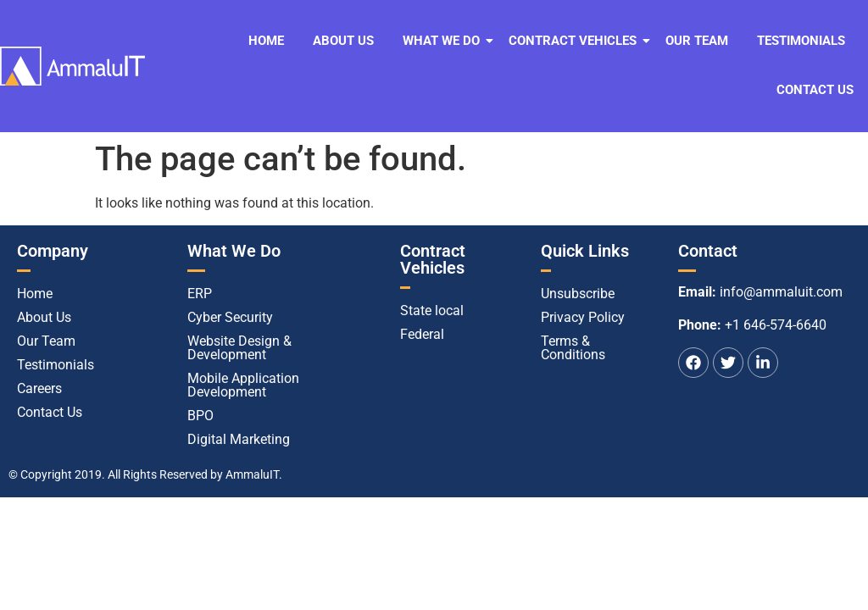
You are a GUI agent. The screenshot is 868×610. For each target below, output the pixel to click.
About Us (343, 41)
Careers (39, 388)
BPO (200, 416)
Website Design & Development (239, 348)
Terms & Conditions (573, 348)
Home (266, 41)
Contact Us (815, 90)
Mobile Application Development (243, 385)
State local (432, 311)
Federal (422, 334)
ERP (200, 294)
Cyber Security (230, 317)
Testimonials (801, 41)
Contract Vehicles (576, 41)
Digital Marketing (239, 439)
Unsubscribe (578, 294)
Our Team (697, 41)
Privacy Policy (583, 317)
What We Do (444, 41)
